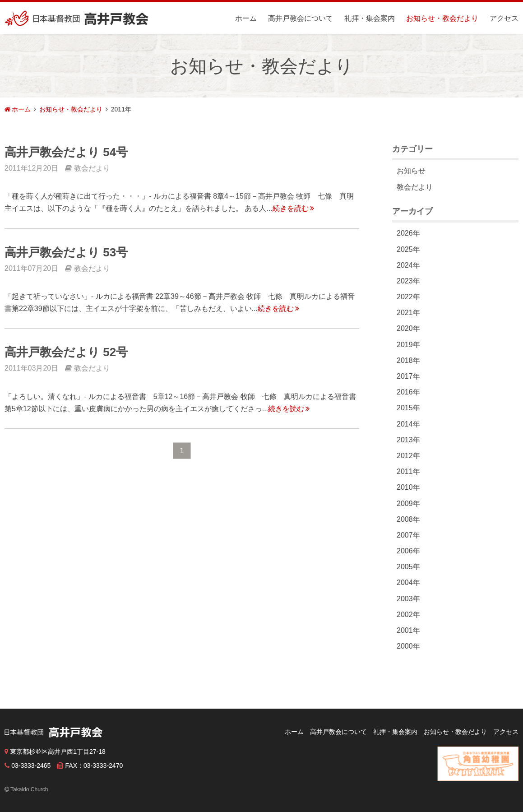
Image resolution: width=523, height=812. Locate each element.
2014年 (408, 424)
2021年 (408, 313)
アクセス (504, 18)
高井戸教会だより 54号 (66, 152)
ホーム (246, 18)
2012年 (408, 456)
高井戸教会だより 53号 (66, 252)
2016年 (408, 392)
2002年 (408, 615)
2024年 (408, 265)
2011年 (408, 471)
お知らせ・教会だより (442, 18)
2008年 (408, 519)
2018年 (408, 360)
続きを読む (293, 208)
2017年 (408, 376)
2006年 (408, 551)
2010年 (408, 487)
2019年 (408, 345)
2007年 (408, 535)
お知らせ (411, 171)
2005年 (408, 567)
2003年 (408, 599)
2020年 (408, 328)
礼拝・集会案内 (370, 18)
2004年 (408, 582)
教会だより (415, 187)
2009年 (408, 503)
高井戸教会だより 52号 (66, 352)
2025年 (408, 249)
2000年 (408, 646)
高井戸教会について (301, 18)
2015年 (408, 408)
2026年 (408, 233)
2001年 (408, 630)
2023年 (408, 281)
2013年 (408, 440)
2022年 (408, 297)
